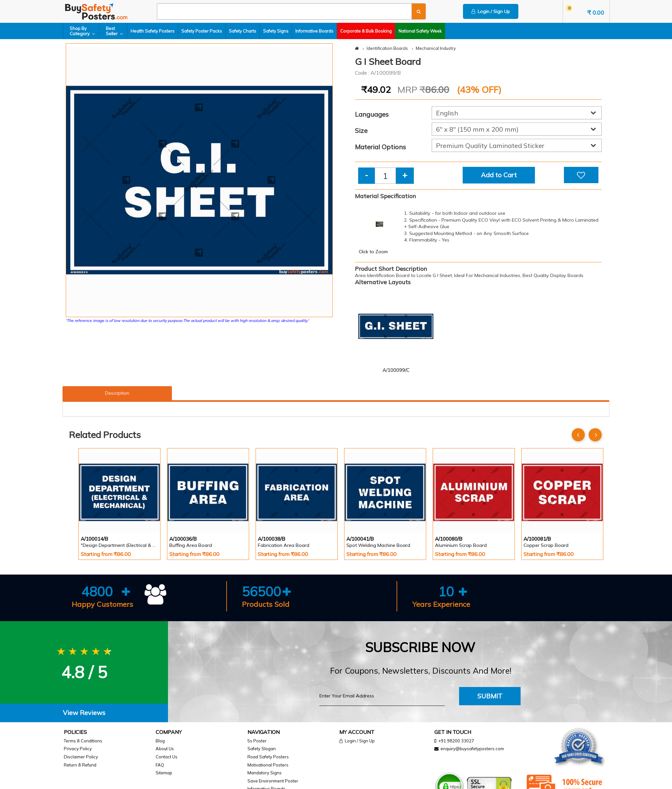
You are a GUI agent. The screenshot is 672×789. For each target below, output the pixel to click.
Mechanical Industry (436, 48)
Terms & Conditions (83, 741)
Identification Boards (387, 48)
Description (117, 393)
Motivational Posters (268, 765)
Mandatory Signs (265, 773)
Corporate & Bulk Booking (366, 31)
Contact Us (167, 757)
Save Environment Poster (273, 781)
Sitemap (164, 773)
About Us (165, 749)
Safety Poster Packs (202, 31)
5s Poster (257, 741)
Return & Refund (80, 765)
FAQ (160, 765)
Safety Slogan (262, 749)
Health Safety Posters (153, 31)
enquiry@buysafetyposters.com (472, 749)
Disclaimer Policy (81, 757)
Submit (490, 696)
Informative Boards (314, 31)
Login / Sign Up (491, 11)
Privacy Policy (78, 749)
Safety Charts (243, 31)
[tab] (84, 713)
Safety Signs (276, 31)
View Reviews (84, 713)
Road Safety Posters (268, 757)
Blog (160, 741)
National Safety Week (420, 31)
